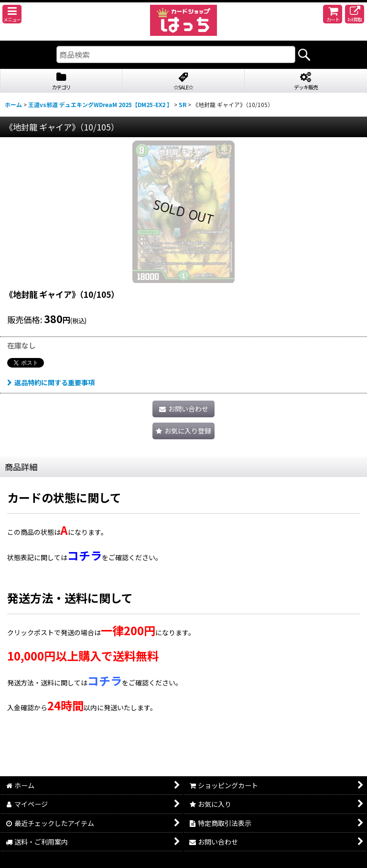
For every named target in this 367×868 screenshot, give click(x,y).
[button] (12, 14)
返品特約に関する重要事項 (51, 382)
